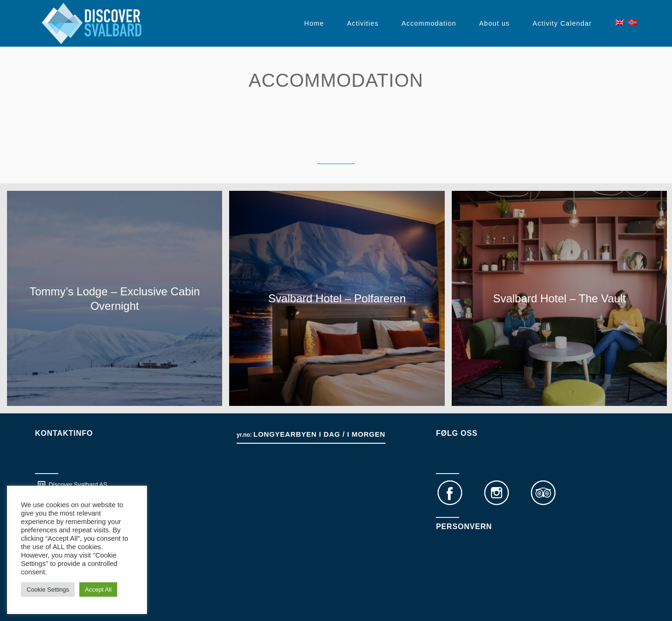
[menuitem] (314, 23)
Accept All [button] (98, 590)
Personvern (464, 527)
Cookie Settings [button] (48, 590)
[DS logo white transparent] (92, 23)
